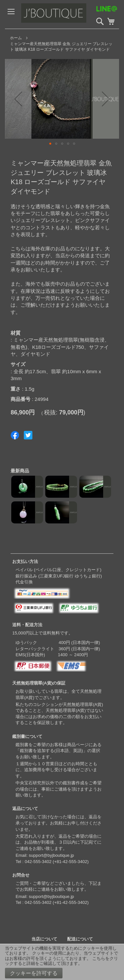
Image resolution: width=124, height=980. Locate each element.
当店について (44, 939)
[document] (62, 962)
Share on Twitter (28, 435)
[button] (18, 99)
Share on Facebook (15, 435)
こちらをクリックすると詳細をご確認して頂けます (62, 961)
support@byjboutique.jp (51, 855)
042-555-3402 (38, 862)
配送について (80, 939)
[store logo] (68, 14)
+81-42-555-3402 (71, 862)
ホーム (16, 38)
